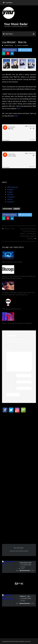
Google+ (10, 192)
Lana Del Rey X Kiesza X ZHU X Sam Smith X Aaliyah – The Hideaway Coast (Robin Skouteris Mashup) (28, 234)
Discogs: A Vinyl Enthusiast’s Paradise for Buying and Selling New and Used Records (19, 277)
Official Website (12, 187)
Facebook (10, 202)
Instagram (11, 197)
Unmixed (17, 209)
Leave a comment (23, 45)
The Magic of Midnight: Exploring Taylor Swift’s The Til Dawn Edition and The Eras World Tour (18, 294)
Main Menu (9, 34)
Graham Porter (9, 45)
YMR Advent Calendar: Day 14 (12, 309)
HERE (19, 108)
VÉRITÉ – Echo (10, 229)
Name (8, 376)
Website (9, 389)
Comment (10, 349)
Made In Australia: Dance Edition (12, 262)
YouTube (10, 194)
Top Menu (9, 3)
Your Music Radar (16, 24)
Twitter (10, 199)
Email (8, 383)
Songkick (10, 190)
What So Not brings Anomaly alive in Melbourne (17, 323)
